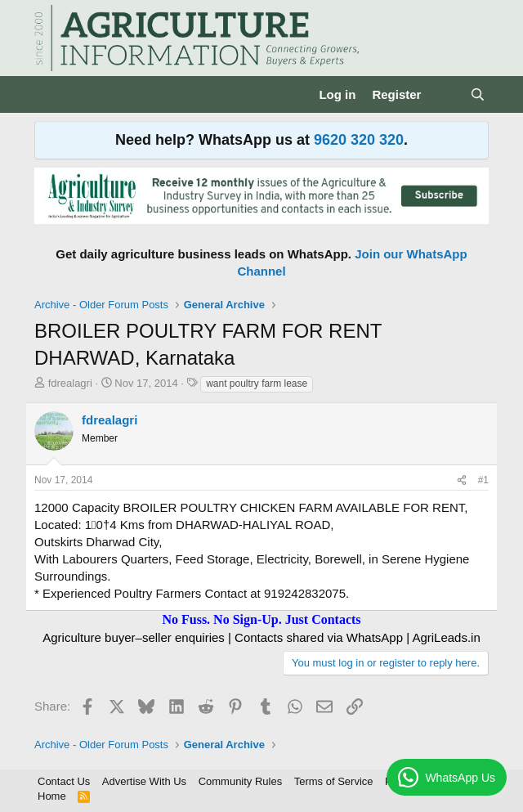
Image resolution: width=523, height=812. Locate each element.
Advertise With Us (144, 781)
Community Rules (241, 781)
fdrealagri (70, 383)
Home (52, 796)
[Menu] (49, 95)
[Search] (478, 94)
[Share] (462, 480)
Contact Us (64, 781)
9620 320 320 (359, 140)
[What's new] (445, 94)
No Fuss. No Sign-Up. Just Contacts (261, 619)
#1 (483, 480)
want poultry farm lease (257, 384)
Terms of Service (334, 781)
